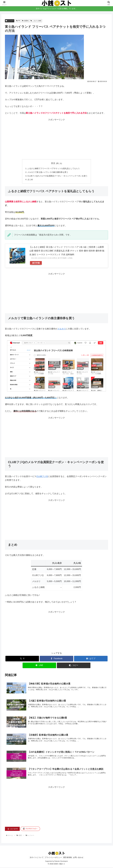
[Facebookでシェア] (56, 659)
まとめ (30, 180)
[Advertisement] (56, 139)
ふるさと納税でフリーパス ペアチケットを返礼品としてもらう (54, 169)
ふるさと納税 (36, 21)
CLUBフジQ (42, 477)
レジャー (10, 21)
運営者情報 (68, 858)
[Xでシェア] (22, 659)
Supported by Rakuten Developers (56, 862)
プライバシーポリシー (53, 858)
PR (18, 21)
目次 (53, 163)
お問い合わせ (80, 858)
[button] (74, 666)
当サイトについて (35, 858)
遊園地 (25, 21)
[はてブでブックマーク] (91, 659)
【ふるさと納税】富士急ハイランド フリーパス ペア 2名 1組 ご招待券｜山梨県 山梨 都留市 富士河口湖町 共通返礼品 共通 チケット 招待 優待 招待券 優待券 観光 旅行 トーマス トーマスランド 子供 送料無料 (67, 251)
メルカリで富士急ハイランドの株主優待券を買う (48, 172)
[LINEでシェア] (39, 666)
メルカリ (62, 329)
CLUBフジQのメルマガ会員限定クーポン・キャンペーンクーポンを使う (57, 176)
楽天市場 (36, 263)
